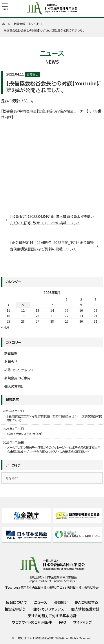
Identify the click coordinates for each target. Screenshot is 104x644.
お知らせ (32, 75)
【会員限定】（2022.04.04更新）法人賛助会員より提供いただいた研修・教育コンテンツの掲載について (52, 220)
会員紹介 (61, 603)
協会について (16, 603)
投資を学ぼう (15, 609)
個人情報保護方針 (85, 609)
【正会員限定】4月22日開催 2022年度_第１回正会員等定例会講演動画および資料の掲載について (52, 246)
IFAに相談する (87, 603)
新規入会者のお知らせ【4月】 (25, 434)
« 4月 (5, 327)
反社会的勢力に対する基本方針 (52, 616)
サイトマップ (83, 622)
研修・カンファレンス (19, 370)
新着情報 (11, 354)
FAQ (63, 622)
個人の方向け (14, 386)
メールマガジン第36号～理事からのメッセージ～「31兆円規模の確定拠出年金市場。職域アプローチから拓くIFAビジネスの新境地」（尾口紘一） (54, 450)
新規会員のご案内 (18, 378)
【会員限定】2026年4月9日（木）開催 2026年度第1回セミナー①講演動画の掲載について (54, 418)
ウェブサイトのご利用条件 (32, 622)
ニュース (41, 603)
